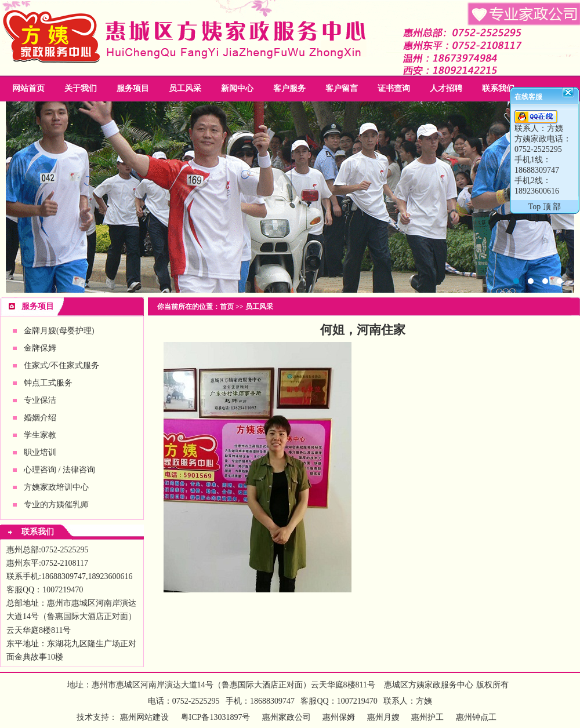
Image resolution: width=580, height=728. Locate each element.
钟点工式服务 (48, 383)
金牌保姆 (40, 348)
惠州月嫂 (383, 717)
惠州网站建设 (144, 717)
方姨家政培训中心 (56, 487)
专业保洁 (40, 400)
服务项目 (133, 88)
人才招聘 (446, 88)
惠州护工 (427, 717)
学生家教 (40, 435)
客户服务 (289, 88)
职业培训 (40, 452)
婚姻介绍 (40, 418)
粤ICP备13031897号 (214, 717)
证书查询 (394, 88)
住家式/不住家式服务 (61, 365)
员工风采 (185, 88)
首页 (227, 307)
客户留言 (342, 88)
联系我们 (498, 88)
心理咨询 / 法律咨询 (59, 470)
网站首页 (28, 88)
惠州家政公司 (290, 197)
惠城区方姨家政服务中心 (429, 685)
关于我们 (81, 88)
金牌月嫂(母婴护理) (59, 331)
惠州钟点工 (476, 717)
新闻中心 (237, 88)
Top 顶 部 (545, 207)
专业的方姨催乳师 (56, 505)
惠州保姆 (339, 717)
